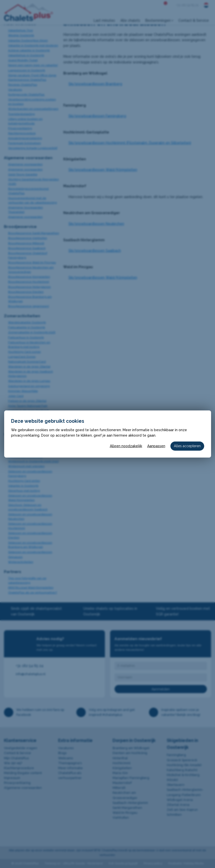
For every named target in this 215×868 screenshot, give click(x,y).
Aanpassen (156, 446)
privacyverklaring (25, 435)
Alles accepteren (187, 446)
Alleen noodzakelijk (126, 446)
